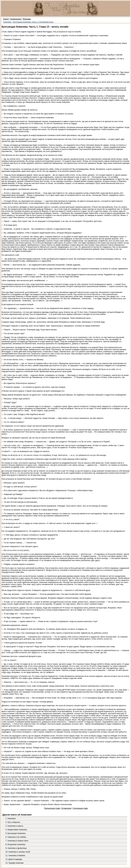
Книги (6, 19)
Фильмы (27, 19)
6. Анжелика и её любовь (16, 837)
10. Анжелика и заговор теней (18, 852)
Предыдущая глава (52, 808)
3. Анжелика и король (14, 826)
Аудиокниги (16, 19)
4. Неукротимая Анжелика (16, 830)
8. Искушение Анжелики (15, 844)
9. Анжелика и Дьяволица (16, 848)
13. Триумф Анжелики (15, 863)
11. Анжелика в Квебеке (15, 856)
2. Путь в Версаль (13, 822)
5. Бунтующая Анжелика (15, 833)
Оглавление (66, 808)
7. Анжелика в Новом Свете (17, 841)
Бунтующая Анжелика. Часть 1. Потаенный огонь (33, 22)
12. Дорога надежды (14, 859)
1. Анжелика (11, 819)
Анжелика (7, 22)
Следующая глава (80, 808)
